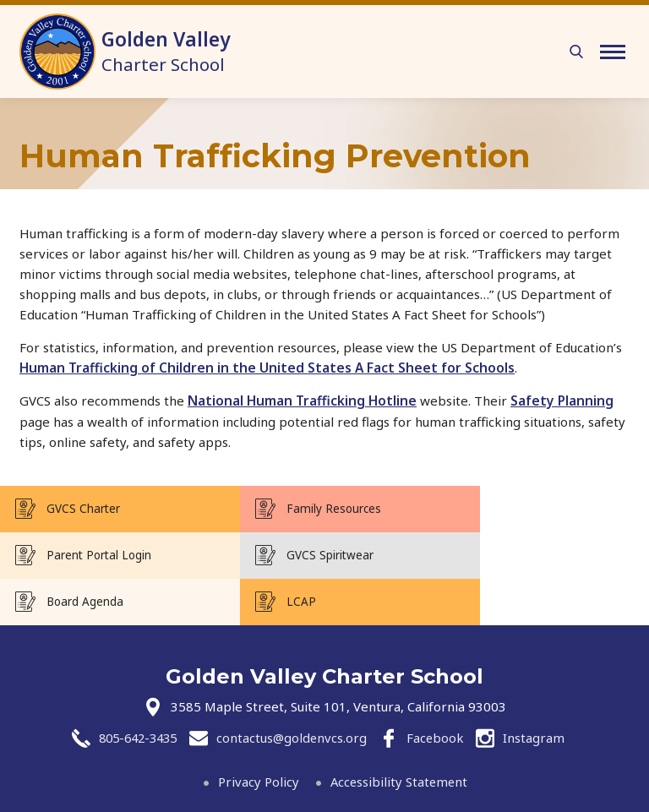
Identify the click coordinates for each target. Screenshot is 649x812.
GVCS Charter (83, 508)
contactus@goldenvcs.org (295, 691)
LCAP (494, 554)
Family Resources (310, 508)
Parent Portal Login (532, 508)
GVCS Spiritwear (90, 554)
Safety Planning (562, 401)
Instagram (540, 691)
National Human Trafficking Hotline (302, 401)
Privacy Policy (257, 734)
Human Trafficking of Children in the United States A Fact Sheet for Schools (267, 368)
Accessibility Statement (399, 734)
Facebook (440, 691)
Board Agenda (301, 554)
